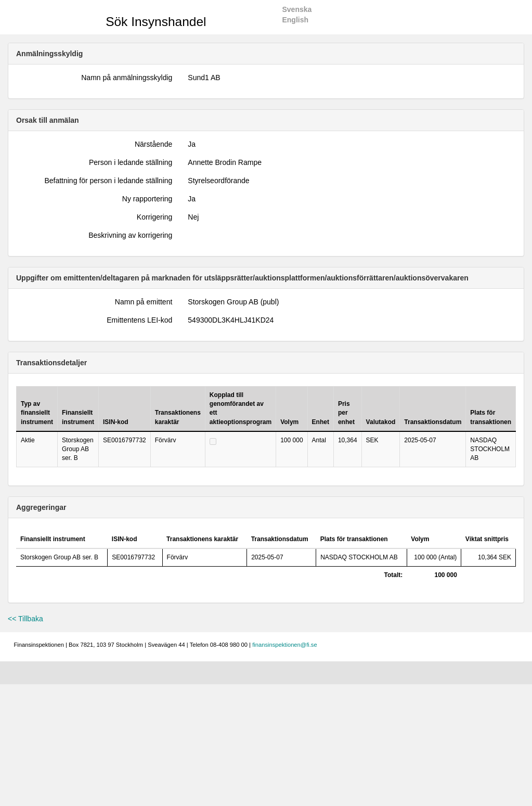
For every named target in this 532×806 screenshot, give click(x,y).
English (295, 20)
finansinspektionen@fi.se (285, 645)
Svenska (297, 9)
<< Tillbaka (25, 619)
